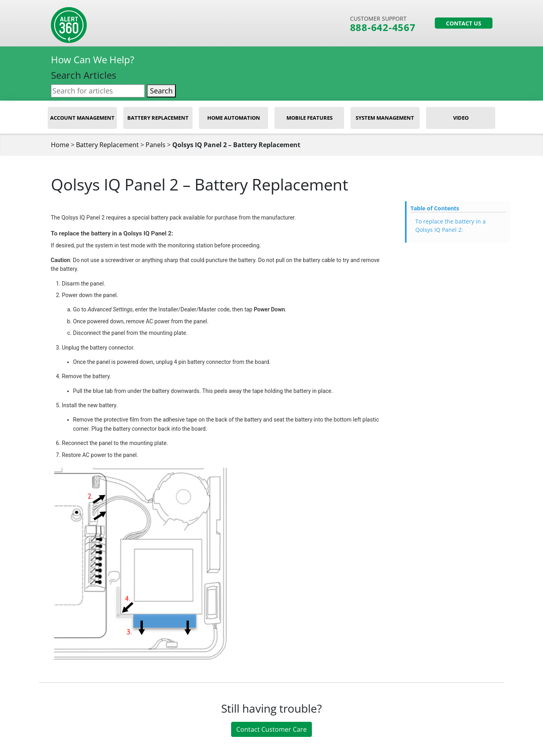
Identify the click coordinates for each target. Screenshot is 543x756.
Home (60, 145)
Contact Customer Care (271, 729)
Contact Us (464, 23)
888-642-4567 (383, 27)
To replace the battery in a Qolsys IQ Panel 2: (451, 225)
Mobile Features (309, 118)
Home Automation (234, 118)
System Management (385, 118)
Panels (156, 145)
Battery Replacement (158, 118)
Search (161, 91)
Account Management (82, 118)
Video (461, 118)
